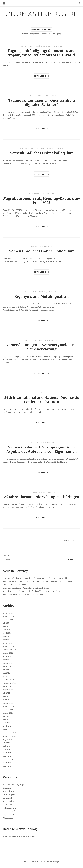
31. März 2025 (34, 443)
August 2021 (8, 713)
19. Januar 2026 (26, 46)
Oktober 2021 (8, 710)
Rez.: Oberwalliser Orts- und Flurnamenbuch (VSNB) (24, 595)
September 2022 (9, 686)
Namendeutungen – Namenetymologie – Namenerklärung (41, 347)
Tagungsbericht (9, 815)
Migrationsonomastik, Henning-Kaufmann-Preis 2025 (42, 201)
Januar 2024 (8, 663)
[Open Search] (79, 3)
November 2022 (9, 683)
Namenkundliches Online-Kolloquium (41, 251)
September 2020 (9, 736)
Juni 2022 (6, 696)
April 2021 (7, 726)
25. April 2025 (34, 393)
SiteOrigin (56, 862)
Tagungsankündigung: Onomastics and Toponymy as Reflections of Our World (41, 53)
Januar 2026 (8, 613)
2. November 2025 (34, 96)
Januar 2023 (8, 676)
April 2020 (7, 753)
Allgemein (7, 788)
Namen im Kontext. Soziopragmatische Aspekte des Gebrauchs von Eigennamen (42, 449)
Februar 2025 (8, 640)
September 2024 (9, 650)
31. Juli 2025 (34, 194)
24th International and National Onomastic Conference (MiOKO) (42, 400)
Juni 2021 (6, 720)
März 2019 (7, 766)
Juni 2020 (7, 746)
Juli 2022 (6, 693)
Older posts (71, 540)
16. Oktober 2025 (26, 148)
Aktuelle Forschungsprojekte (15, 785)
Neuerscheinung (9, 805)
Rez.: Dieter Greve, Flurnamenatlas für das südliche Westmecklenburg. (32, 591)
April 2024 (7, 656)
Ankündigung (42, 46)
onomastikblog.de (42, 14)
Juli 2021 (6, 716)
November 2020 (9, 733)
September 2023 (9, 666)
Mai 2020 (7, 750)
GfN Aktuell (8, 798)
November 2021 (9, 706)
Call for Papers (54, 292)
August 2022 (8, 690)
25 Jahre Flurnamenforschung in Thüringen (42, 497)
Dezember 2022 (9, 680)
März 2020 (7, 756)
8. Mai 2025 (27, 292)
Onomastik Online (56, 46)
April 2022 (7, 700)
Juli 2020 (6, 743)
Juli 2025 (6, 623)
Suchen (6, 556)
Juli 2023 (6, 670)
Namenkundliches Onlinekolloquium (42, 153)
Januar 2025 (8, 643)
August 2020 (8, 740)
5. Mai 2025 (27, 340)
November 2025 (9, 616)
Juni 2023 (6, 673)
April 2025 (7, 633)
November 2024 (9, 646)
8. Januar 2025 (34, 492)
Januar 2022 (8, 703)
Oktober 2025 (8, 620)
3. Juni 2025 (34, 246)
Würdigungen (8, 818)
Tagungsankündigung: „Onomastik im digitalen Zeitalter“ (41, 103)
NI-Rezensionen (9, 808)
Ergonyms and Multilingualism (42, 297)
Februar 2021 (8, 730)
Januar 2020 (8, 760)
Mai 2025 (6, 630)
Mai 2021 (6, 723)
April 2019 (7, 763)
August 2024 (8, 653)
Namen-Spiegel (9, 801)
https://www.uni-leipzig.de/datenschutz (19, 836)
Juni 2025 (6, 626)
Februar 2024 (8, 660)
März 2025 (7, 636)
